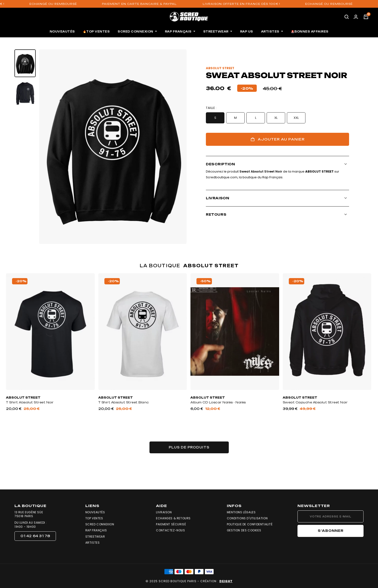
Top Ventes (94, 518)
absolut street (220, 68)
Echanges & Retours (173, 518)
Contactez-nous (170, 530)
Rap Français (96, 530)
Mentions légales (241, 512)
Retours (216, 214)
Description (220, 164)
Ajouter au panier (278, 139)
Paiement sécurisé (171, 524)
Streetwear (95, 537)
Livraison (217, 198)
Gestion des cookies (244, 530)
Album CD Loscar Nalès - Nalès (218, 402)
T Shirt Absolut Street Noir (30, 402)
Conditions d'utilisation (247, 518)
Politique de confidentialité (250, 524)
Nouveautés (95, 512)
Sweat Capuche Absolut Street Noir (315, 402)
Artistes (93, 543)
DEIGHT (226, 581)
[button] (35, 536)
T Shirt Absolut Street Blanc (124, 402)
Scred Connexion (100, 524)
